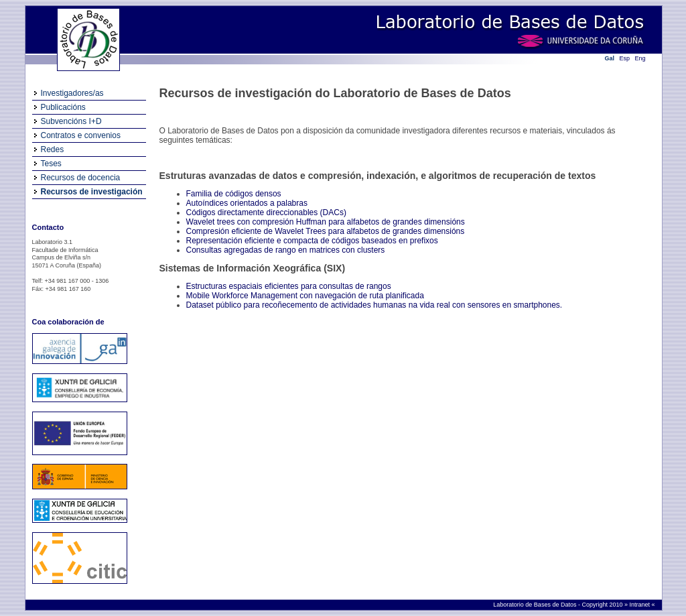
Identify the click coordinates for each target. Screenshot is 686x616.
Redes (53, 149)
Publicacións (63, 107)
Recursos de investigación (92, 192)
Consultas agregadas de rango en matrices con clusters (286, 250)
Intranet (640, 605)
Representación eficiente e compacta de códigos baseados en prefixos (312, 241)
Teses (51, 164)
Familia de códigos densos (234, 194)
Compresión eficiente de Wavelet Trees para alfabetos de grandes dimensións (326, 231)
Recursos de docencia (81, 178)
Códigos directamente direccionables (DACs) (266, 212)
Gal (610, 58)
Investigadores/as (72, 93)
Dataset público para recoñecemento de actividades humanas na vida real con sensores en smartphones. (374, 305)
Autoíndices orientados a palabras (247, 203)
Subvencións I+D (71, 121)
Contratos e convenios (81, 135)
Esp (625, 58)
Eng (640, 58)
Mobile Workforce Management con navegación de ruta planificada (305, 296)
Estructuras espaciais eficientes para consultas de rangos (289, 286)
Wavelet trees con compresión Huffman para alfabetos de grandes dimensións (326, 222)
